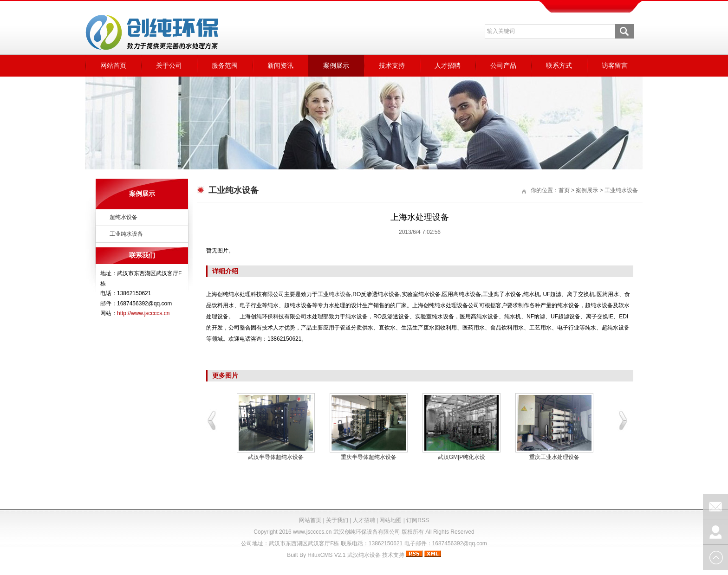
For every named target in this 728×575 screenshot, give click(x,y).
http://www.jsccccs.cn (143, 313)
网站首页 (113, 65)
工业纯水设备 (126, 234)
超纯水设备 (123, 217)
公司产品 (503, 65)
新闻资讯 (280, 65)
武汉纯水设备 (364, 555)
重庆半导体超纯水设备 (369, 457)
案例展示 (336, 65)
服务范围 (225, 65)
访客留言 (615, 65)
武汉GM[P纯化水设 (462, 457)
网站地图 (390, 520)
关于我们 (337, 520)
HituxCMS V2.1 (326, 555)
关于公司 (169, 65)
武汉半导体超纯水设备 (276, 457)
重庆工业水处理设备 (554, 457)
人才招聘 (448, 65)
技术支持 (392, 65)
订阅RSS (418, 520)
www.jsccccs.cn (312, 532)
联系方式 (559, 65)
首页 (564, 190)
